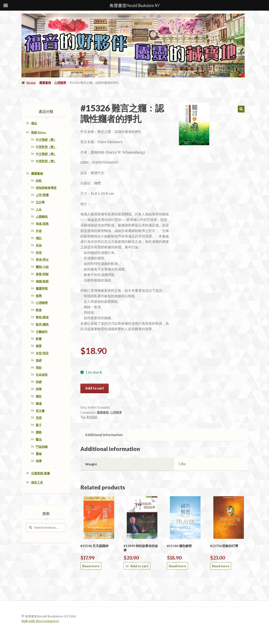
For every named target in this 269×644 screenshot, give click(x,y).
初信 (39, 252)
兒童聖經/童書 (41, 473)
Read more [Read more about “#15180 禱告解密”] (177, 566)
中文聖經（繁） (46, 140)
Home (31, 83)
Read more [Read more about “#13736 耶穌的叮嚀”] (221, 566)
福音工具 (37, 482)
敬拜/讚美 (42, 324)
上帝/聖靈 (42, 195)
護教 (39, 432)
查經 (39, 360)
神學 (39, 389)
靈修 (39, 454)
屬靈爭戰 (42, 288)
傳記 (39, 238)
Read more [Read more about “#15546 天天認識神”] (91, 566)
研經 (39, 382)
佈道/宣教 (42, 224)
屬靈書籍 (45, 83)
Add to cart (95, 388)
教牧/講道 (42, 317)
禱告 (39, 396)
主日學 (40, 202)
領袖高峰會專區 (46, 188)
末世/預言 (42, 353)
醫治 (39, 439)
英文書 (40, 411)
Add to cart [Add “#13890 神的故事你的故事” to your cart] (139, 566)
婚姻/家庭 (42, 281)
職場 (39, 403)
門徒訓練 (42, 447)
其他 (39, 245)
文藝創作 (42, 332)
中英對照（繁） (46, 147)
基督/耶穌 (42, 274)
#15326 (92, 417)
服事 (39, 346)
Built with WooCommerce (40, 621)
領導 (39, 461)
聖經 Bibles (39, 132)
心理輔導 (60, 83)
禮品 (34, 123)
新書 (39, 339)
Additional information (104, 435)
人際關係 (42, 217)
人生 (39, 209)
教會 (39, 310)
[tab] (104, 435)
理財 (39, 367)
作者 (39, 231)
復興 (39, 296)
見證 (39, 418)
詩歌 (39, 181)
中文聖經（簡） (46, 154)
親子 (39, 425)
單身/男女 (42, 259)
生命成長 (42, 375)
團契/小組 (42, 267)
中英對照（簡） (46, 161)
